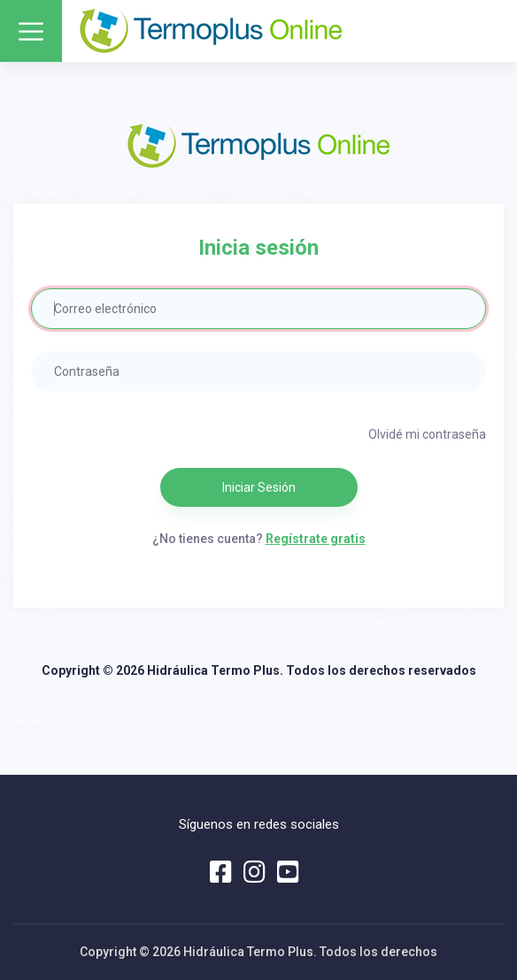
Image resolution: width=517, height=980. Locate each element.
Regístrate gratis (316, 539)
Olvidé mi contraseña (427, 434)
